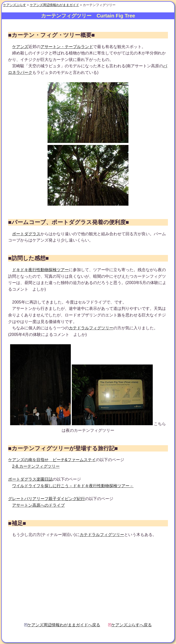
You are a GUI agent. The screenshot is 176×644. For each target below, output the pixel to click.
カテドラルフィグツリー (91, 328)
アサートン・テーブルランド (67, 47)
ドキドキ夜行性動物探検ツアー (40, 270)
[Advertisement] (88, 580)
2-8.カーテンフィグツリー (36, 466)
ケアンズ (20, 47)
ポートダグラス (26, 234)
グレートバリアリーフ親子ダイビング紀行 (47, 499)
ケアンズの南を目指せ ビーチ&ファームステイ (52, 460)
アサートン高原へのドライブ (38, 505)
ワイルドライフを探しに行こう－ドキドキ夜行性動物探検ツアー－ (73, 486)
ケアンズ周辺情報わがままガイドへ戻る (62, 625)
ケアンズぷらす (15, 5)
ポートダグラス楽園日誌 (30, 479)
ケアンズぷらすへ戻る (130, 625)
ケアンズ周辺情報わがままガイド (54, 5)
